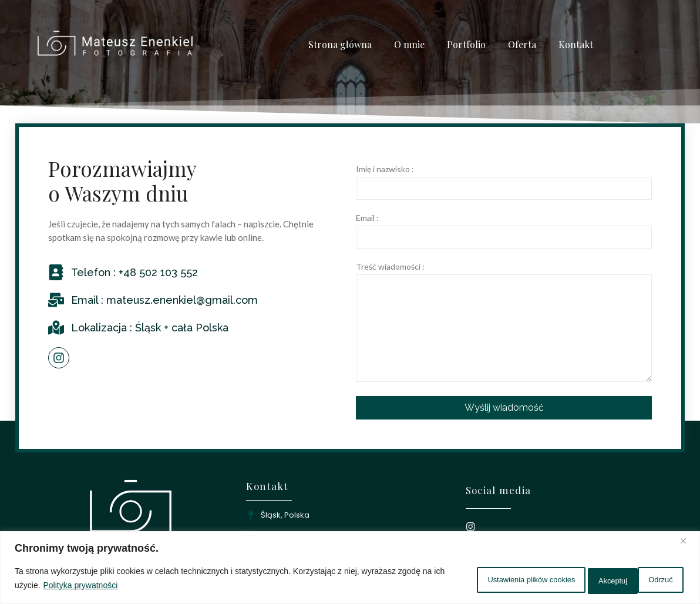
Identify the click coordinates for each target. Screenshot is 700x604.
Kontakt (576, 44)
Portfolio (466, 44)
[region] (350, 569)
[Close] (688, 544)
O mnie (409, 44)
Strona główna (340, 44)
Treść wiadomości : (390, 267)
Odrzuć (585, 580)
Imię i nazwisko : (385, 170)
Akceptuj (652, 580)
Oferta (522, 44)
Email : (367, 218)
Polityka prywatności (129, 587)
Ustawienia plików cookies (485, 580)
